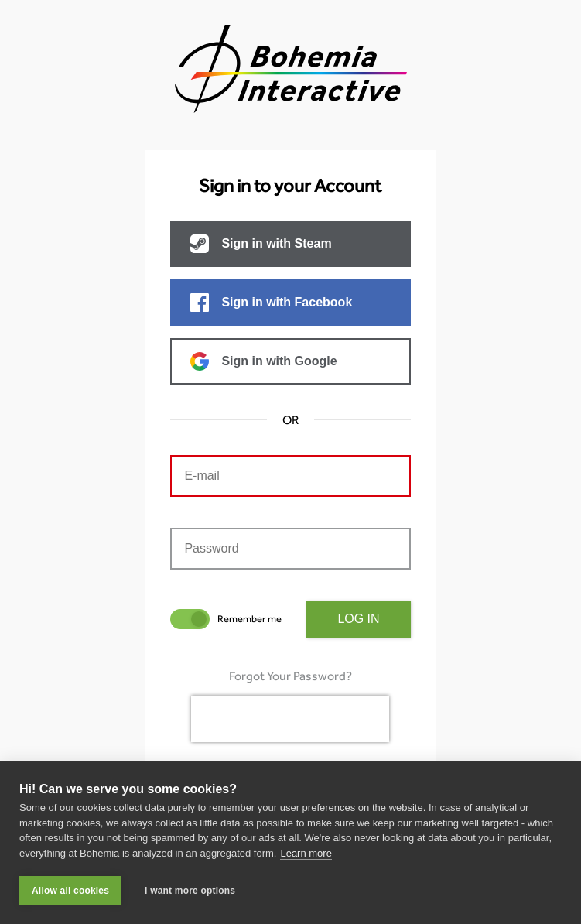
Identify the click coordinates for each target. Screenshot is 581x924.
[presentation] (290, 719)
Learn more (306, 853)
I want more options (190, 891)
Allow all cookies (70, 891)
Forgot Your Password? (290, 676)
